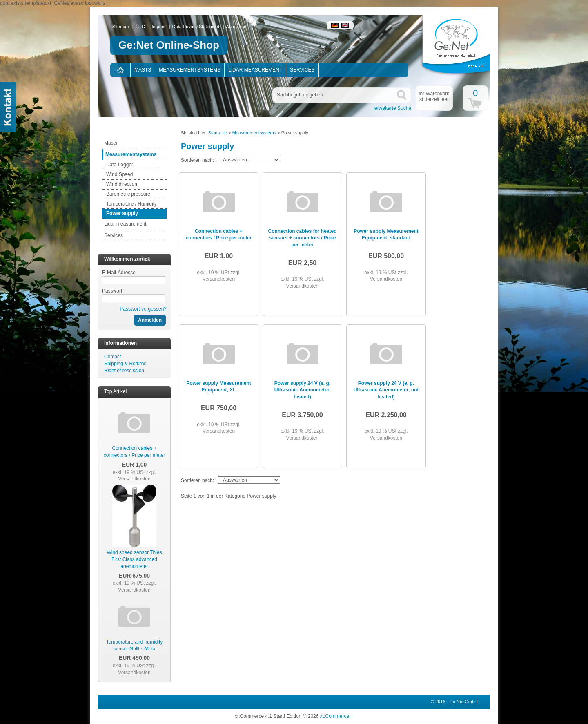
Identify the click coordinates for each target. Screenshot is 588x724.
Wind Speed (119, 174)
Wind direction (122, 184)
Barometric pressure (128, 194)
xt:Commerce (335, 716)
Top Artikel (115, 391)
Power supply (122, 213)
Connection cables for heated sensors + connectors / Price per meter (302, 238)
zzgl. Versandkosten (137, 476)
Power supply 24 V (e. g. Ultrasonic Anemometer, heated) (303, 390)
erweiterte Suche (393, 108)
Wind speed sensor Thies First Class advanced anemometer (134, 559)
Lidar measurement (255, 70)
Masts (143, 70)
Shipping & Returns (125, 364)
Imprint (159, 27)
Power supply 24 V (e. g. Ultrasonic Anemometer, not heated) (386, 390)
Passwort (112, 291)
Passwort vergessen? (143, 309)
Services (302, 70)
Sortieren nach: (197, 160)
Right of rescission (124, 371)
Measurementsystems (190, 70)
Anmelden (236, 27)
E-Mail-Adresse (119, 273)
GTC (140, 27)
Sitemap (120, 27)
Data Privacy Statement (196, 27)
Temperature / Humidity (131, 204)
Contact (112, 357)
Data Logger (120, 165)
